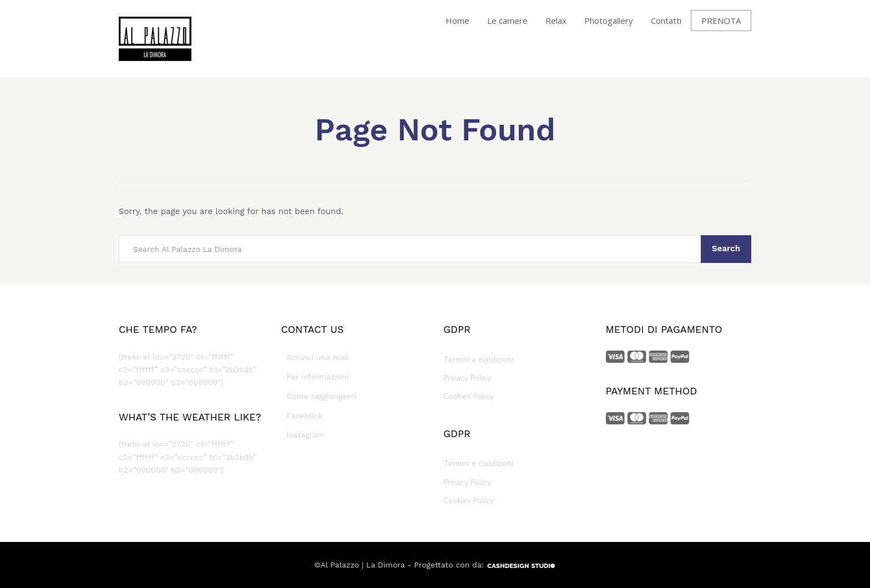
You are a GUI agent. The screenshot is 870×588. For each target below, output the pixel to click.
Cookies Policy (469, 396)
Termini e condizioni (478, 360)
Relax (556, 21)
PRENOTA (721, 21)
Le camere (507, 21)
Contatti (666, 21)
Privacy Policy (467, 378)
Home (457, 21)
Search (726, 249)
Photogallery (609, 21)
